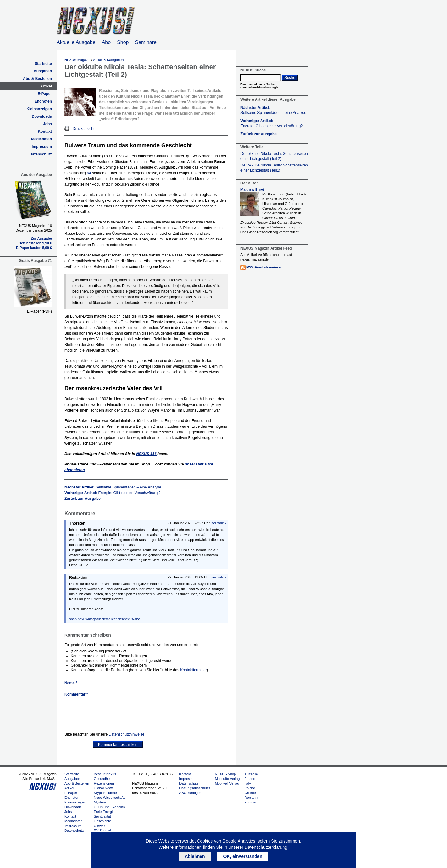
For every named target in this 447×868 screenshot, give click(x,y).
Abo (106, 42)
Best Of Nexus (105, 774)
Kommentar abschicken (118, 745)
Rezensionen (104, 783)
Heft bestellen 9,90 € (35, 243)
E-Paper (45, 94)
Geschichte (102, 821)
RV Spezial (102, 831)
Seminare (146, 42)
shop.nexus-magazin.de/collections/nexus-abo (105, 619)
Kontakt (45, 132)
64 (89, 173)
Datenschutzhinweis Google (259, 87)
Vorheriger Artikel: (113, 493)
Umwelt (99, 826)
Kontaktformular (193, 670)
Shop (123, 42)
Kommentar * (76, 694)
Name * (71, 683)
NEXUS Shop (226, 774)
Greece (250, 793)
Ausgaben (43, 71)
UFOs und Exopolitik (109, 807)
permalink (219, 523)
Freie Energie (104, 812)
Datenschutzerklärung (266, 847)
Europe (250, 802)
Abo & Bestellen (37, 79)
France (250, 779)
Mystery (100, 802)
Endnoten (43, 101)
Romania (251, 798)
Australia (251, 774)
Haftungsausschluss (195, 788)
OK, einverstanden (243, 856)
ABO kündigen (190, 793)
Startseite (43, 64)
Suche (290, 78)
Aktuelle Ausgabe (76, 42)
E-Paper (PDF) (39, 311)
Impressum (42, 147)
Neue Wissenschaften (110, 798)
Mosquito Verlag (227, 779)
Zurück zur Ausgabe (83, 499)
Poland (250, 788)
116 (146, 454)
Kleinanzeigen (39, 109)
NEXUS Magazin (77, 60)
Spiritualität (102, 816)
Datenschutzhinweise (127, 734)
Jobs (47, 124)
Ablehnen (195, 856)
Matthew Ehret (252, 189)
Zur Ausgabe (41, 238)
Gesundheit (102, 779)
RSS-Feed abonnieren (264, 267)
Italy (247, 783)
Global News (103, 788)
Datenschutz (41, 154)
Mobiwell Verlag (227, 783)
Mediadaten (41, 139)
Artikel (46, 86)
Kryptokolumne (105, 793)
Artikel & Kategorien (108, 60)
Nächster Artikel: (113, 487)
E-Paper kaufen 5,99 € (34, 248)
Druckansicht (83, 129)
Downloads (42, 116)
